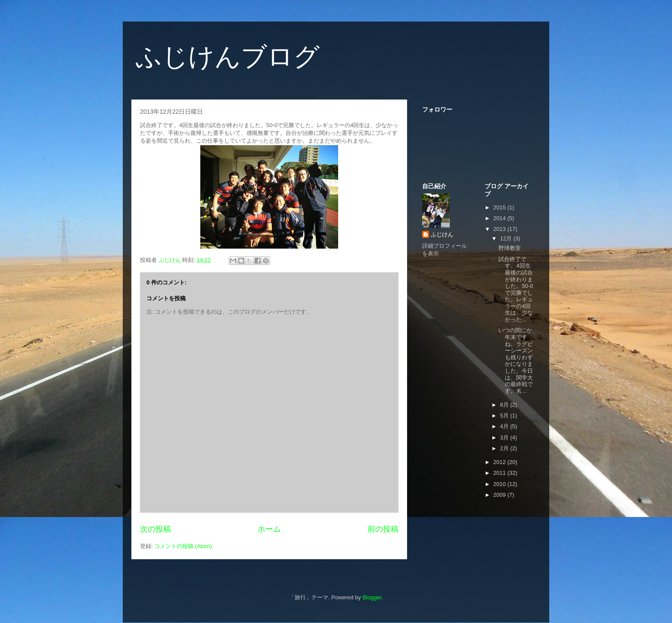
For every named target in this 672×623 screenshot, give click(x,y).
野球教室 (510, 248)
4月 (505, 426)
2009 (500, 495)
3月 (505, 438)
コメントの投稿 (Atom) (183, 546)
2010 (500, 484)
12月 (507, 238)
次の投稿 (156, 529)
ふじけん (442, 235)
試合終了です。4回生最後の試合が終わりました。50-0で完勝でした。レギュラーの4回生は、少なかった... (516, 289)
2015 (500, 207)
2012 (500, 462)
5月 (505, 416)
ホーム (269, 529)
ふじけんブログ (228, 57)
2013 (500, 229)
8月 (505, 405)
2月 (505, 448)
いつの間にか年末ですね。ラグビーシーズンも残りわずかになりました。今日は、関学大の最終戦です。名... (516, 360)
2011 (500, 473)
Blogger (372, 597)
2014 (500, 218)
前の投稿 (383, 529)
